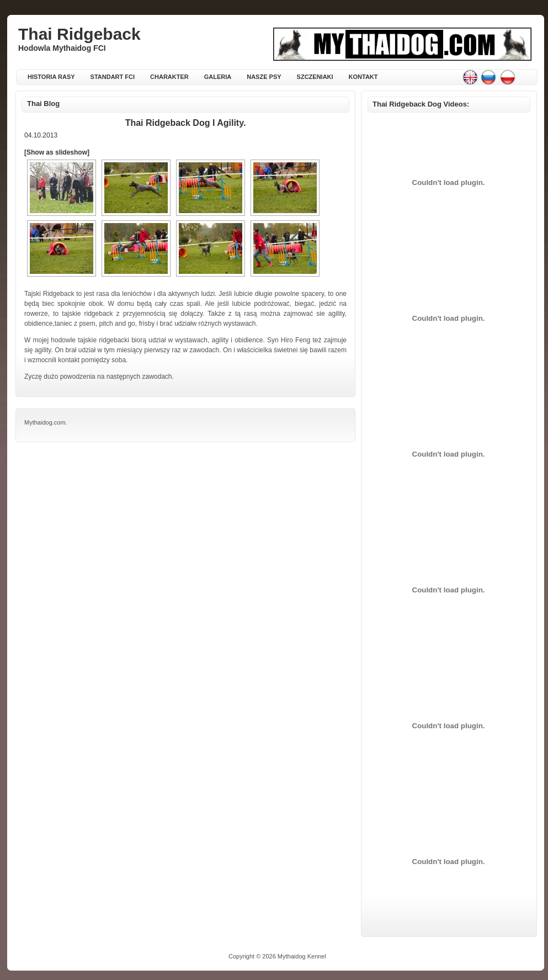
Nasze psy (264, 77)
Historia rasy (51, 77)
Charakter (169, 77)
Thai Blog (43, 104)
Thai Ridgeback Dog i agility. (186, 123)
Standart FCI (113, 77)
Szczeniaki (315, 77)
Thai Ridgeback (79, 34)
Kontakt (363, 77)
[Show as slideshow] (57, 152)
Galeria (218, 77)
